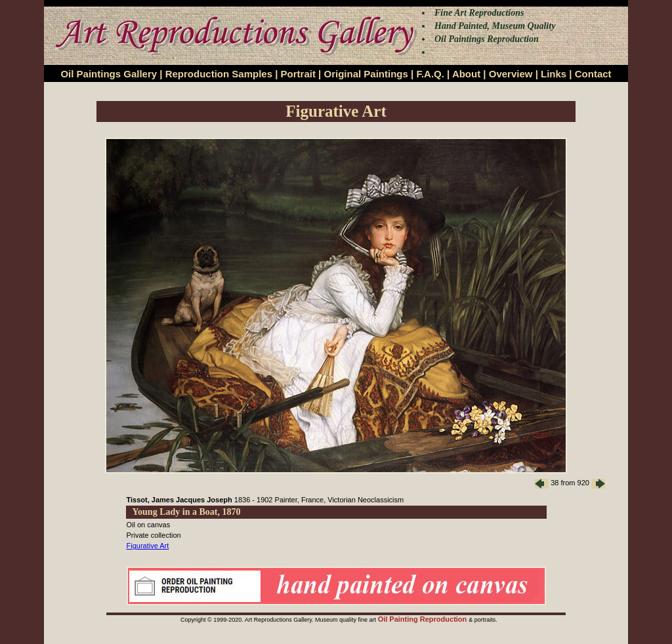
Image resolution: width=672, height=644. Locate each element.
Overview (511, 74)
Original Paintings (366, 74)
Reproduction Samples (219, 74)
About (466, 74)
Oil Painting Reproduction (424, 619)
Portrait (298, 74)
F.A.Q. (430, 74)
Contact (593, 74)
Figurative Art (148, 546)
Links (554, 74)
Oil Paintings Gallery (109, 74)
